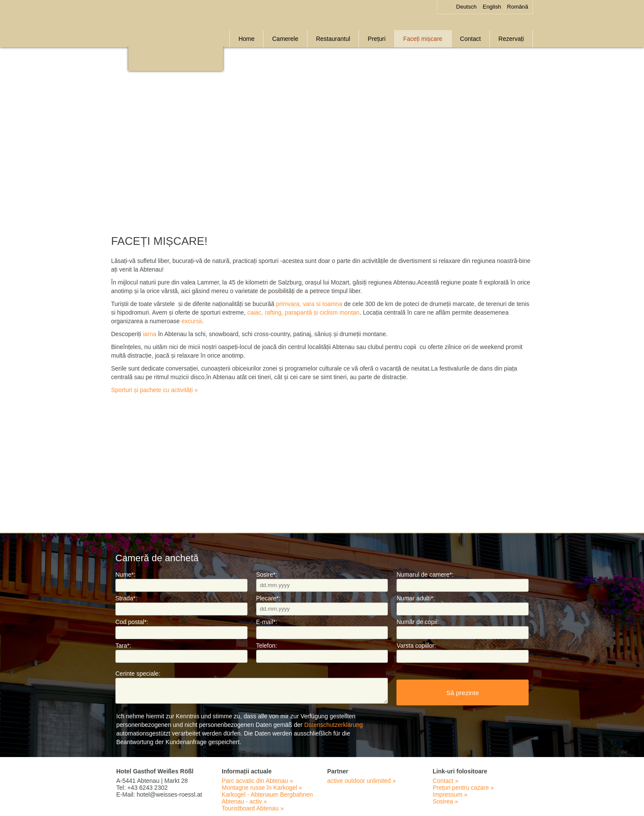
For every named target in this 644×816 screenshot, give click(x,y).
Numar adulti (416, 598)
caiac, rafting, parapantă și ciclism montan (303, 312)
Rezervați (511, 39)
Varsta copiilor (416, 646)
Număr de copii (418, 622)
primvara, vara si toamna (309, 304)
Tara (123, 646)
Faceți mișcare (423, 39)
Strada (126, 598)
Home (246, 39)
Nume (125, 575)
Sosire (267, 575)
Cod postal (132, 622)
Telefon (267, 646)
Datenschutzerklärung (334, 725)
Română (518, 7)
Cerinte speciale (138, 674)
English (492, 7)
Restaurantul (333, 39)
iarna (150, 334)
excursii (191, 321)
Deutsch (467, 7)
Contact (471, 39)
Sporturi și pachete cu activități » (155, 390)
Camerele (285, 39)
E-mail (267, 622)
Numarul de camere (425, 575)
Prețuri (376, 39)
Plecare (268, 598)
